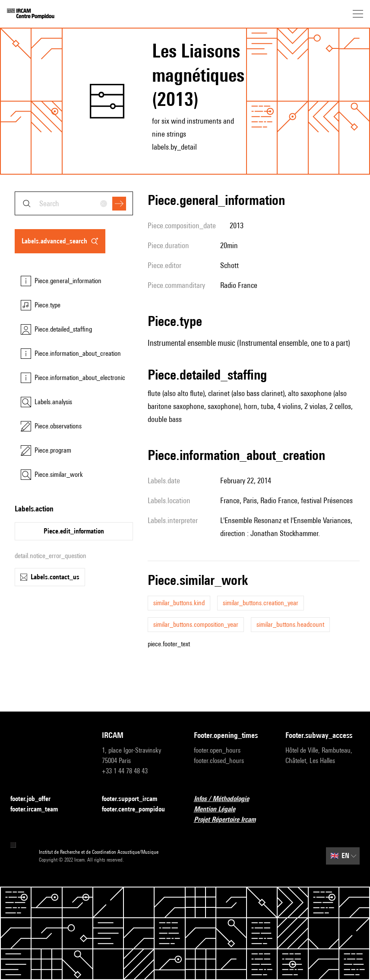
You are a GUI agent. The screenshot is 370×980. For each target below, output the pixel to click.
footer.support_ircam (135, 799)
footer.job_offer (36, 799)
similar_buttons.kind (179, 603)
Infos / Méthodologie (227, 799)
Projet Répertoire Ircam (230, 820)
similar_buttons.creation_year (261, 603)
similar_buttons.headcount (290, 624)
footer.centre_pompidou (139, 809)
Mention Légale (220, 809)
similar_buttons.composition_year (196, 624)
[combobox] (74, 203)
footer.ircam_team (39, 809)
